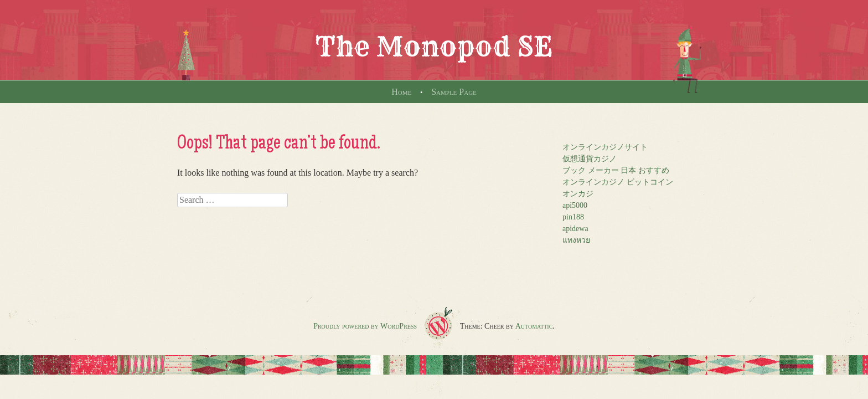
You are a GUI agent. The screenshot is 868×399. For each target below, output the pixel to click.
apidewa (575, 229)
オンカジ (578, 194)
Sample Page (454, 92)
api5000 (575, 205)
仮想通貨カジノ (590, 159)
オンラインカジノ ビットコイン (618, 182)
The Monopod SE (434, 47)
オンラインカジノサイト (605, 147)
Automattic (534, 326)
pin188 (573, 217)
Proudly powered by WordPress (365, 326)
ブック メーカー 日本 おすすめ (616, 170)
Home (401, 92)
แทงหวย (576, 240)
